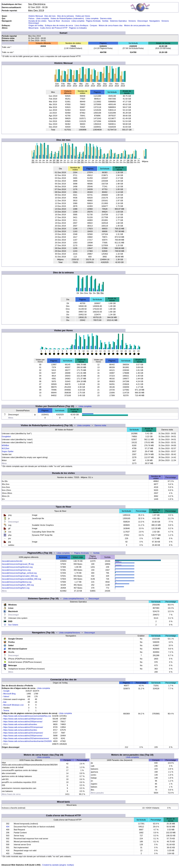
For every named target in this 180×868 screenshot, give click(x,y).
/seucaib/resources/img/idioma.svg (17, 582)
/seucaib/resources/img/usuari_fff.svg (18, 564)
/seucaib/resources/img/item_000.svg (18, 585)
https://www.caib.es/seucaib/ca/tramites (20, 724)
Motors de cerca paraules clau (137, 25)
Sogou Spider (8, 451)
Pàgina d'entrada (93, 21)
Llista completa (42, 18)
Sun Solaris (13, 625)
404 (8, 827)
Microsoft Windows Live (14, 705)
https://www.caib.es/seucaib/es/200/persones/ (23, 736)
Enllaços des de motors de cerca (59, 25)
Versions (132, 21)
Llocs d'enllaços (81, 25)
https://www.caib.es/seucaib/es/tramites (20, 730)
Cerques (94, 25)
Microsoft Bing (9, 694)
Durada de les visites (37, 21)
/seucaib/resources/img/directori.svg (17, 567)
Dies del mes (50, 16)
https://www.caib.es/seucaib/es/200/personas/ (23, 722)
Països (31, 18)
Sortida (105, 21)
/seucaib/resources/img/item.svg (16, 588)
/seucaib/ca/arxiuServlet (12, 561)
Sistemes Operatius (118, 21)
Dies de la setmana (65, 16)
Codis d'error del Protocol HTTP (54, 28)
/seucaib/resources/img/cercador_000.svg (20, 576)
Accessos (66, 21)
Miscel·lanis (33, 28)
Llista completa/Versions (74, 599)
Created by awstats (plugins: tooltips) (58, 865)
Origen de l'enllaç (36, 25)
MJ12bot (5, 448)
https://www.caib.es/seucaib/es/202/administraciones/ (26, 738)
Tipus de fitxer (54, 21)
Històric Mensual (36, 16)
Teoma (6, 710)
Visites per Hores (83, 16)
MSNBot (5, 445)
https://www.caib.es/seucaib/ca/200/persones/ (23, 719)
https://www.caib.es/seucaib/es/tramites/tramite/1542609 (28, 741)
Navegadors (155, 21)
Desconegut (143, 21)
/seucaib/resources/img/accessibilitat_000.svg (21, 579)
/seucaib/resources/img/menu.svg (16, 570)
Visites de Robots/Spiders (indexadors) (67, 18)
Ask (5, 702)
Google (6, 691)
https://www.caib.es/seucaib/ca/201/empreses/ (23, 733)
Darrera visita (106, 18)
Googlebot (6, 436)
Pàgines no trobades (78, 28)
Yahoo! (6, 696)
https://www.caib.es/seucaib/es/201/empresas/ (23, 727)
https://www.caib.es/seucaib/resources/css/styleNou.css (27, 716)
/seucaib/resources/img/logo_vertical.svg (19, 573)
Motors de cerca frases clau (111, 25)
